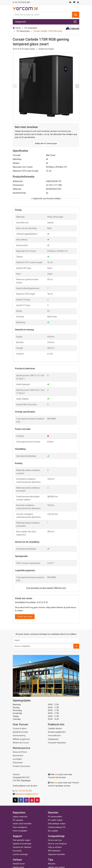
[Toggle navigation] (75, 22)
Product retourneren (21, 766)
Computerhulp (56, 836)
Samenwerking (19, 736)
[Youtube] (32, 800)
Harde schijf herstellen (22, 824)
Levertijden (17, 759)
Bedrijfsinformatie (20, 732)
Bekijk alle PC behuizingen (46, 143)
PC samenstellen (55, 817)
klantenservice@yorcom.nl (27, 794)
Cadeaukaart (53, 739)
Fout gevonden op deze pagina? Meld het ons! (46, 588)
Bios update (53, 831)
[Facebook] (21, 800)
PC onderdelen (31, 28)
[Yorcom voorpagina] (25, 9)
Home (18, 28)
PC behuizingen (23, 31)
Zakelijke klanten (55, 729)
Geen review (24, 49)
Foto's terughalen (20, 831)
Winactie (52, 864)
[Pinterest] (37, 800)
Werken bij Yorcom (21, 743)
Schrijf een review (46, 49)
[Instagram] (26, 800)
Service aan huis (55, 840)
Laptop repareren (20, 817)
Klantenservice (22, 748)
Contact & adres (20, 729)
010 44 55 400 (21, 2)
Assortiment (18, 756)
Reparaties (19, 813)
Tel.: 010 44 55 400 (23, 791)
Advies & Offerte (20, 752)
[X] (15, 800)
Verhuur (17, 860)
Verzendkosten (54, 736)
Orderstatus (18, 763)
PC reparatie (18, 820)
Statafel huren (19, 864)
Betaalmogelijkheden (57, 732)
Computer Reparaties (57, 743)
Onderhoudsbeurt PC (57, 827)
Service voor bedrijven (57, 844)
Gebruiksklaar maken (57, 824)
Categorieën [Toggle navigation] (20, 22)
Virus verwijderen (20, 827)
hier (57, 774)
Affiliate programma (21, 739)
